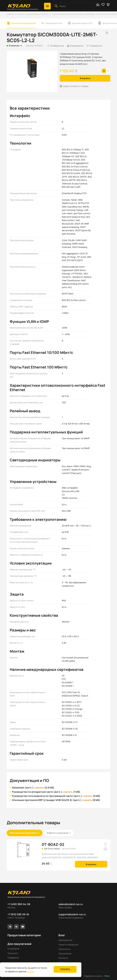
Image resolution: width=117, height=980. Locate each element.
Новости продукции (68, 945)
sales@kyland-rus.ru (71, 904)
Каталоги (63, 958)
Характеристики (54, 23)
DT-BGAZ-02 (53, 844)
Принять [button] (65, 969)
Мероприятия (65, 940)
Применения (65, 953)
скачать (39, 788)
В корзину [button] (85, 78)
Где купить (13, 953)
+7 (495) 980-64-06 (19, 904)
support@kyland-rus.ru (72, 914)
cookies (31, 971)
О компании (13, 949)
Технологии (64, 949)
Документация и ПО (82, 23)
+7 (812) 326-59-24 (18, 914)
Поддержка (13, 958)
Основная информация (23, 23)
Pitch (107, 976)
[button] (47, 6)
